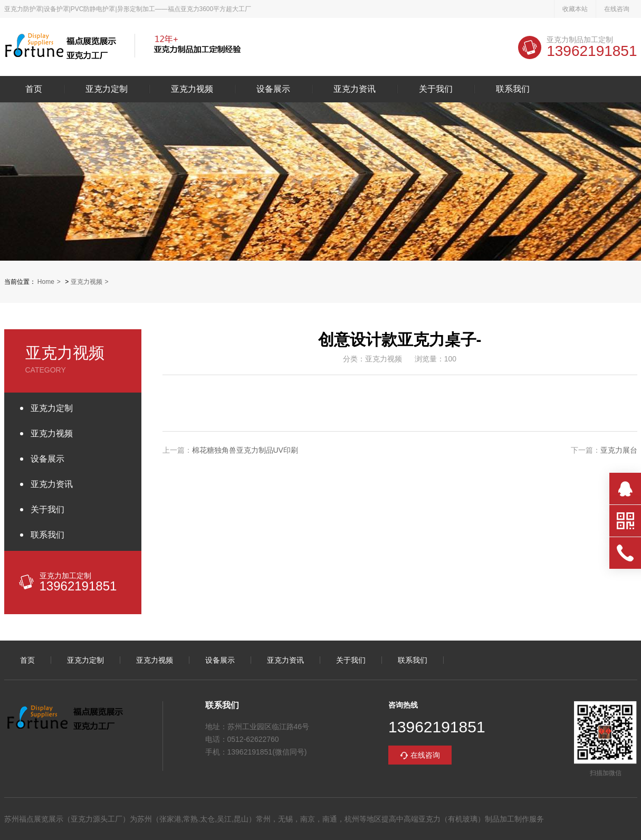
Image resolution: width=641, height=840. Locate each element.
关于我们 (436, 89)
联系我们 (513, 89)
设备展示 (273, 89)
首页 (34, 89)
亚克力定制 (107, 89)
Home (46, 282)
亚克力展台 (619, 450)
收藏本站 (575, 9)
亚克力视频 (192, 89)
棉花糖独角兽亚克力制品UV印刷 (245, 450)
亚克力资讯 (355, 89)
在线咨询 (617, 9)
